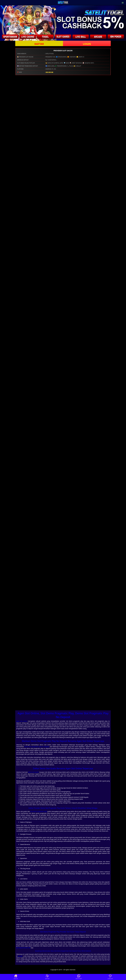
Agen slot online (22, 721)
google (20, 956)
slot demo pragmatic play (39, 811)
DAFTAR (39, 44)
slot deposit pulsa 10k (23, 948)
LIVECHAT (110, 977)
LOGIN (87, 44)
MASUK (16, 977)
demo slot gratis (33, 772)
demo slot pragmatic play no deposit (37, 747)
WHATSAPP (79, 977)
